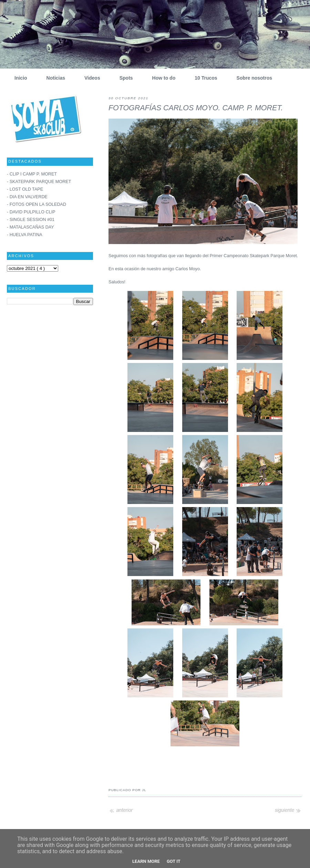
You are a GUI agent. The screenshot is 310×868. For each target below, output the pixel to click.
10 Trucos (203, 78)
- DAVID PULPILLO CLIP (31, 212)
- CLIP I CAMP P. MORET (32, 174)
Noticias (53, 78)
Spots (124, 78)
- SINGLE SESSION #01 (31, 220)
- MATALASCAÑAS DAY (30, 227)
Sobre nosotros (252, 78)
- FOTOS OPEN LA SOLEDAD (37, 204)
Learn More (146, 861)
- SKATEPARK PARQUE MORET (39, 182)
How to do (161, 78)
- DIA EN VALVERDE (27, 197)
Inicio (18, 78)
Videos (90, 78)
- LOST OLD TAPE (25, 189)
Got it (174, 861)
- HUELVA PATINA (25, 235)
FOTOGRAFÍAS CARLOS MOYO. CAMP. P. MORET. (196, 108)
